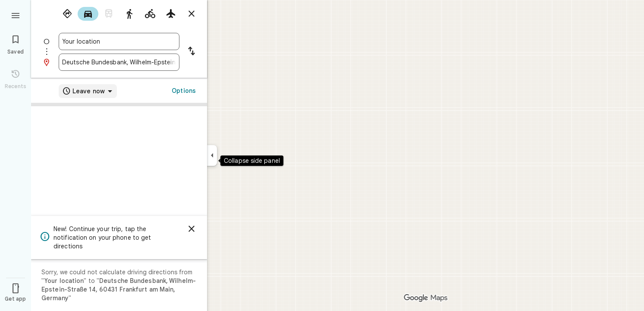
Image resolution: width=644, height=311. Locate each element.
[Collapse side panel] (212, 155)
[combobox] (119, 41)
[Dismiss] (192, 229)
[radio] (67, 14)
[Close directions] (192, 14)
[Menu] (16, 15)
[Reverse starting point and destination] (192, 52)
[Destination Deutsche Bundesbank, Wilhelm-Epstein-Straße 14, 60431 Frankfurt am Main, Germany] (119, 62)
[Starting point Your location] (119, 41)
